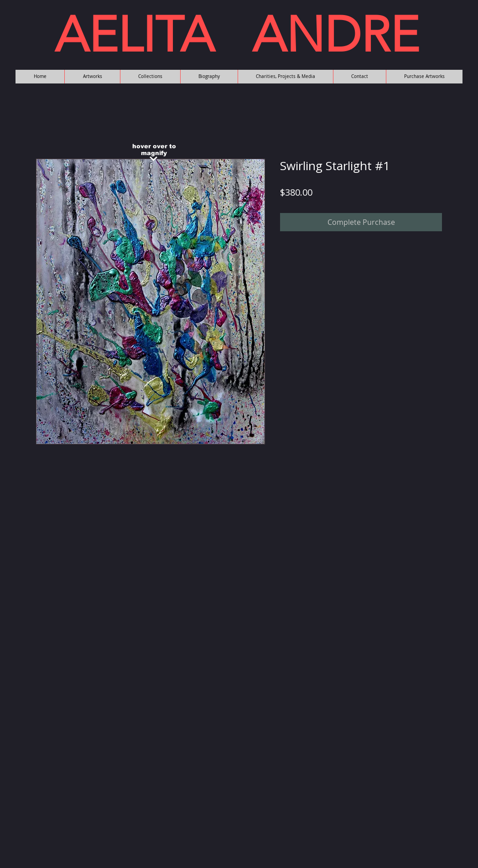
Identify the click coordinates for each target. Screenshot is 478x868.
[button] (92, 77)
